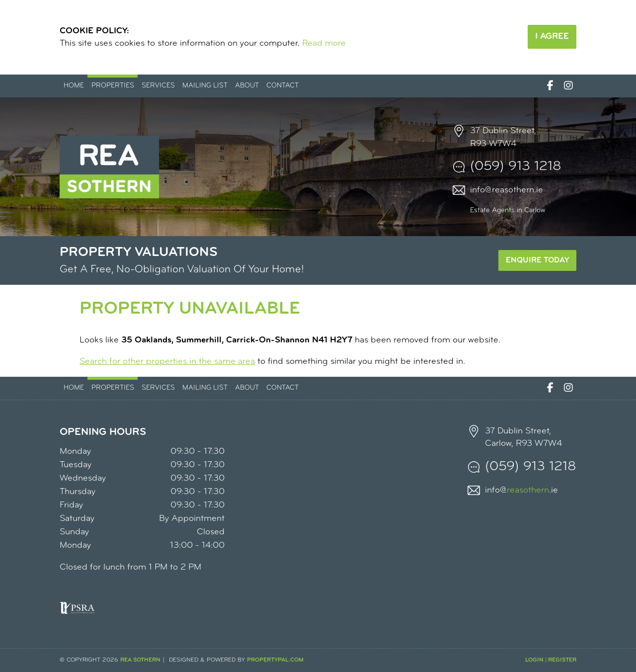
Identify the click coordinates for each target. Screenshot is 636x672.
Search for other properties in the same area (167, 362)
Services (158, 86)
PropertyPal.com (275, 660)
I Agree (552, 37)
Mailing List (205, 86)
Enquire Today (537, 260)
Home (74, 86)
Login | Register (551, 660)
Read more (324, 43)
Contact (282, 86)
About (247, 86)
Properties (113, 86)
